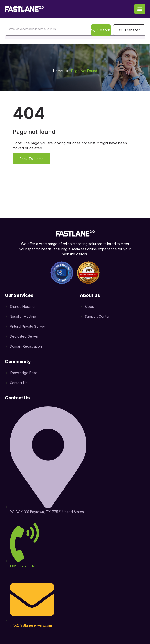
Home (58, 71)
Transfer (129, 30)
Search (101, 30)
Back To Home (32, 159)
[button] (140, 9)
